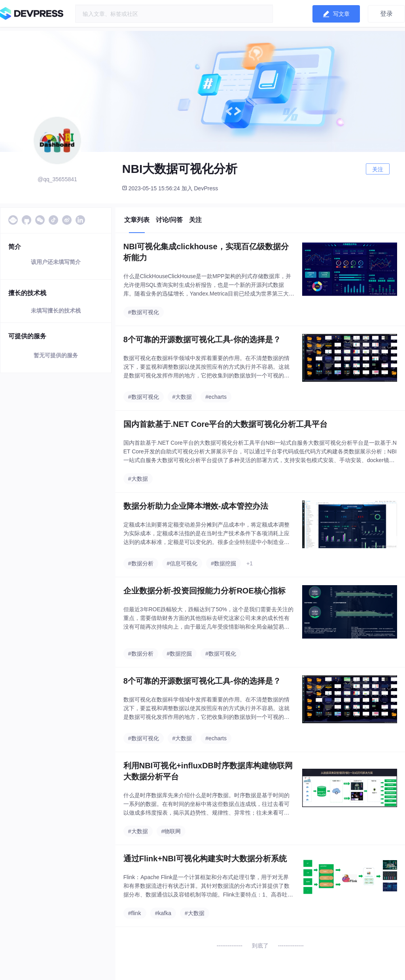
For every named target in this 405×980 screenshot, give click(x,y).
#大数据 (182, 397)
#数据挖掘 (223, 563)
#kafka (163, 913)
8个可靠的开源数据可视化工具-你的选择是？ (202, 339)
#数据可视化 (144, 312)
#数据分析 (141, 563)
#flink (135, 913)
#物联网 (171, 831)
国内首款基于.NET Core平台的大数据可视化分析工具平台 (226, 424)
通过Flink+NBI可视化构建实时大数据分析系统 (205, 859)
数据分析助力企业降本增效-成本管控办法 (196, 506)
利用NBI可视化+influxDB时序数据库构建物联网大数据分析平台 (208, 771)
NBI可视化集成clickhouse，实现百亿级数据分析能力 (206, 252)
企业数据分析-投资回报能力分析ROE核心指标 (204, 591)
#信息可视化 (182, 563)
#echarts (216, 397)
